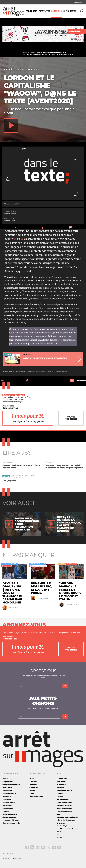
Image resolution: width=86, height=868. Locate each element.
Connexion (78, 2)
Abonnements (62, 779)
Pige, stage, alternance (64, 811)
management (62, 371)
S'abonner (75, 31)
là (22, 239)
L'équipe (60, 796)
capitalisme (20, 371)
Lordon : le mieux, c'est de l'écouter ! (23, 476)
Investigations (7, 791)
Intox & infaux (7, 788)
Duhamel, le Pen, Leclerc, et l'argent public (41, 588)
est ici (26, 271)
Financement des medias (11, 823)
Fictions (5, 779)
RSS (58, 835)
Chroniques (70, 11)
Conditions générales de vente (67, 829)
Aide (58, 814)
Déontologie (7, 796)
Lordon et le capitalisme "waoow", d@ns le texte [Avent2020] (40, 89)
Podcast (59, 838)
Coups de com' (8, 782)
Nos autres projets (63, 799)
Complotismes (8, 808)
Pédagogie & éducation (11, 820)
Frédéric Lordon (45, 371)
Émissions (56, 11)
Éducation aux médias (64, 791)
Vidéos (32, 794)
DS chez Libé (17, 859)
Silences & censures (9, 817)
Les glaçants (9, 480)
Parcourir (31, 11)
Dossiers (32, 791)
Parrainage (60, 788)
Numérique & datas (9, 794)
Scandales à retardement (11, 785)
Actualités (44, 11)
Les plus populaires (36, 796)
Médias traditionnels (10, 814)
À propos (60, 794)
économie (8, 371)
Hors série (6, 859)
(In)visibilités (7, 805)
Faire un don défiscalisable (66, 820)
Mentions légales (62, 826)
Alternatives (7, 799)
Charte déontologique (64, 802)
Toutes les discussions (64, 808)
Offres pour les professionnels (67, 817)
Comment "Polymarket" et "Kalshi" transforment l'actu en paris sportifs (64, 467)
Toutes (32, 779)
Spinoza (31, 371)
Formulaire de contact (64, 805)
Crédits (59, 832)
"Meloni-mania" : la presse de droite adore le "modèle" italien (70, 591)
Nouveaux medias (9, 802)
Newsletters (61, 823)
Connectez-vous (10, 408)
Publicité (6, 811)
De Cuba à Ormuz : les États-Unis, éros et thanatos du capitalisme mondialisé (13, 593)
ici (15, 239)
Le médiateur (61, 785)
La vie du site (61, 782)
